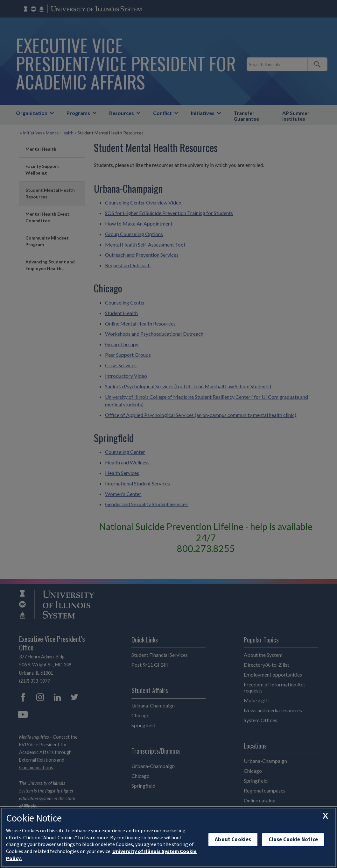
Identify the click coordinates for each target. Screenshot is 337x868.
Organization (32, 113)
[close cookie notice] (325, 816)
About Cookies (233, 839)
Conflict (162, 113)
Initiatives (203, 113)
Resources (122, 113)
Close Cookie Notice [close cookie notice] (293, 839)
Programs (78, 113)
